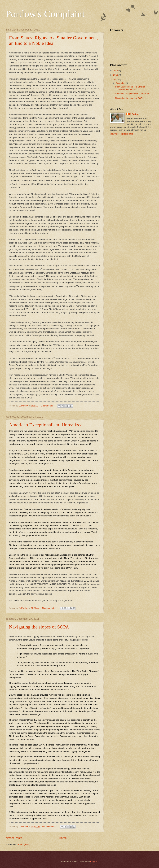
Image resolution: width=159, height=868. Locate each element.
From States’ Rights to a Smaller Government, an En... (130, 88)
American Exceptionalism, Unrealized (46, 425)
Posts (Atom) (24, 844)
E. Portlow (134, 114)
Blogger (94, 862)
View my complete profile (121, 134)
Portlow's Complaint (45, 14)
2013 (116, 71)
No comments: (49, 608)
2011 (116, 79)
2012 (116, 75)
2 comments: (47, 406)
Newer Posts (14, 838)
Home (63, 838)
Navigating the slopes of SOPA (39, 627)
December (121, 83)
